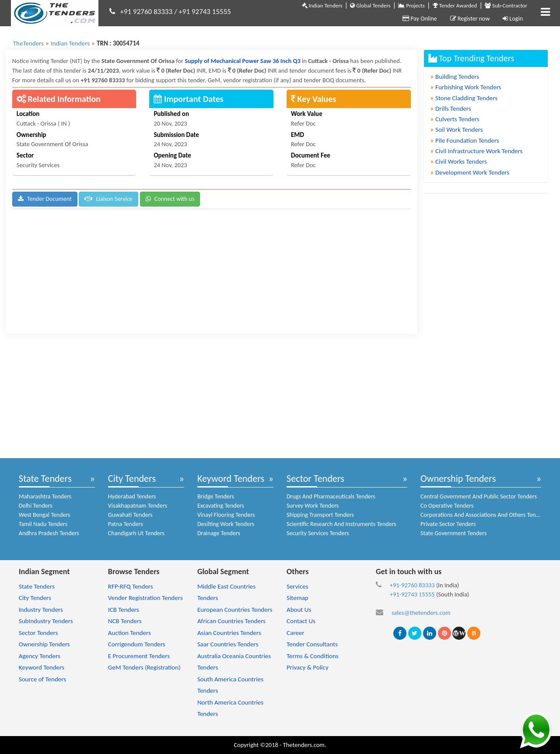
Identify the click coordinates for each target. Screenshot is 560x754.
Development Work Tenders (470, 172)
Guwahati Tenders (130, 515)
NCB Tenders (125, 621)
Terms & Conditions (313, 656)
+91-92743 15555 (412, 594)
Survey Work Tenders (313, 506)
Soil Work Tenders (457, 130)
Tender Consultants (312, 644)
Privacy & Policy (308, 667)
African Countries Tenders (231, 621)
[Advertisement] (212, 273)
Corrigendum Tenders (137, 644)
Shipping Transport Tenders (320, 515)
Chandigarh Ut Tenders (136, 533)
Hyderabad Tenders (132, 496)
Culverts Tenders (455, 119)
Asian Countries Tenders (229, 633)
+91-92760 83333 (412, 585)
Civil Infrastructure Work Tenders (477, 151)
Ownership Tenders (458, 479)
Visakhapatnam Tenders (138, 506)
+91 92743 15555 (205, 12)
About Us (299, 610)
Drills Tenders (451, 109)
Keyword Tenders (231, 479)
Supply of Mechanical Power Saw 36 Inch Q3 (243, 61)
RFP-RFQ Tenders (131, 586)
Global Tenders (370, 5)
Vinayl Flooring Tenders (226, 515)
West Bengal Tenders (45, 515)
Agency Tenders (40, 656)
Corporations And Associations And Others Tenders (483, 515)
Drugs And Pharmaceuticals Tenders (331, 496)
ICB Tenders (124, 610)
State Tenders (45, 479)
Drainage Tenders (219, 533)
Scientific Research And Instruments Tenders (341, 524)
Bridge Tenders (216, 496)
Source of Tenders (42, 679)
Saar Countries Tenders (228, 644)
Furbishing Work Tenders (466, 87)
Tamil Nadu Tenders (43, 524)
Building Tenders (455, 77)
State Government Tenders (453, 533)
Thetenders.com (304, 745)
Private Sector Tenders (448, 524)
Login (513, 19)
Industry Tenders (41, 610)
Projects (411, 5)
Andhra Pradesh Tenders (49, 533)
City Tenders (132, 479)
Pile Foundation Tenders (465, 140)
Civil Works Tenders (459, 161)
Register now (470, 19)
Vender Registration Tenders (145, 598)
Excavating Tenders (221, 506)
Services (297, 586)
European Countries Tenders (235, 610)
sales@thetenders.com (421, 613)
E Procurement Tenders (139, 656)
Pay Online (420, 19)
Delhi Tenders (36, 506)
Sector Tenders (315, 479)
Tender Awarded (455, 5)
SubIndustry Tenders (46, 621)
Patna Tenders (126, 524)
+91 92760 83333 (147, 12)
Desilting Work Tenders (226, 524)
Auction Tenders (129, 633)
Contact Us (301, 621)
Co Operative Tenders (447, 506)
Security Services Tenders (318, 533)
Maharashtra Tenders (45, 496)
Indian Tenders (322, 5)
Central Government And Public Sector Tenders (479, 496)
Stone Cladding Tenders (464, 98)
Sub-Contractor (506, 5)
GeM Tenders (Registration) (144, 667)
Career (295, 633)
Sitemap (297, 598)
